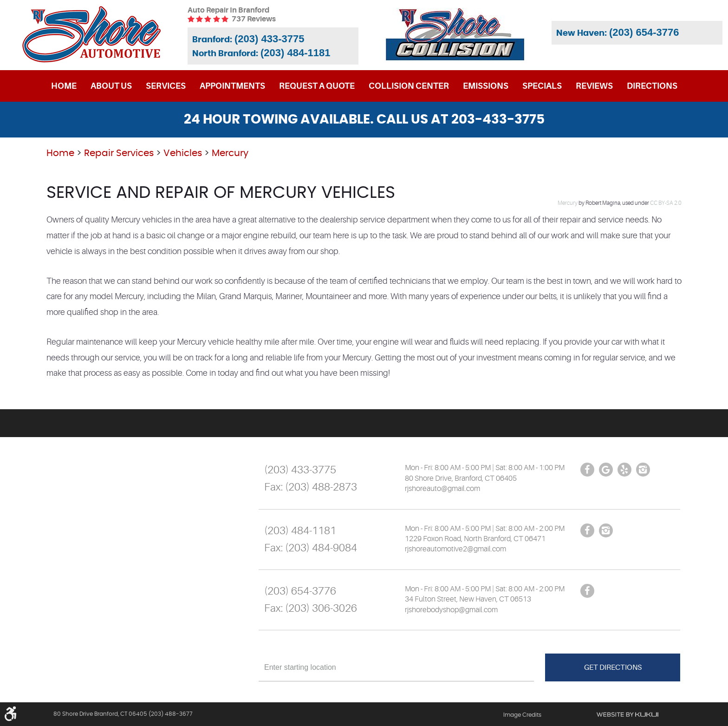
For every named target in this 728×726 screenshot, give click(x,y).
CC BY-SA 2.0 (666, 203)
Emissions (486, 86)
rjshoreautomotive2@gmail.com (455, 549)
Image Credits (522, 715)
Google (606, 470)
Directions (652, 86)
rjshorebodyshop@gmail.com (451, 610)
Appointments (232, 86)
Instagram (643, 470)
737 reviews (254, 19)
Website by (627, 714)
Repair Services (119, 153)
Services (166, 86)
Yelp (624, 470)
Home (64, 86)
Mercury (230, 153)
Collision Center (409, 86)
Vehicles (183, 153)
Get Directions (613, 667)
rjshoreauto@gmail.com (442, 489)
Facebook (587, 470)
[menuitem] (64, 86)
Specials (542, 86)
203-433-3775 (498, 120)
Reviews (594, 86)
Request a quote (317, 86)
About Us (111, 86)
